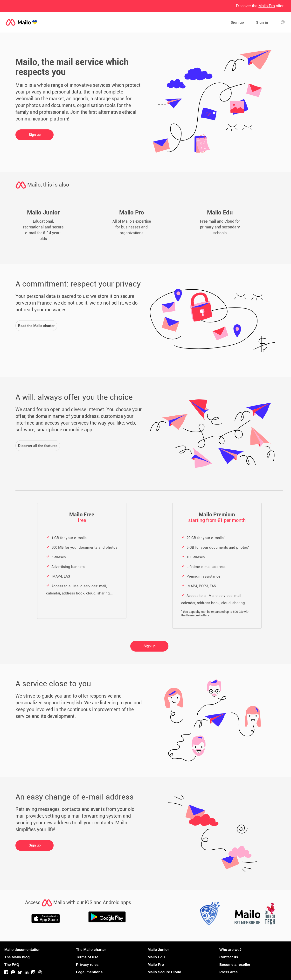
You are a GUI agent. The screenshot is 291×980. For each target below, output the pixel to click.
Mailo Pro (156, 964)
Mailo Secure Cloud (164, 972)
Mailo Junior (158, 950)
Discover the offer (260, 6)
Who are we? (231, 950)
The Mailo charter (91, 950)
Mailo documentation (22, 950)
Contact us (229, 957)
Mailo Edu (156, 957)
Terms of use (87, 957)
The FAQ (12, 964)
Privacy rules (87, 964)
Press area (229, 972)
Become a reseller (235, 964)
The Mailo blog (17, 957)
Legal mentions (89, 972)
